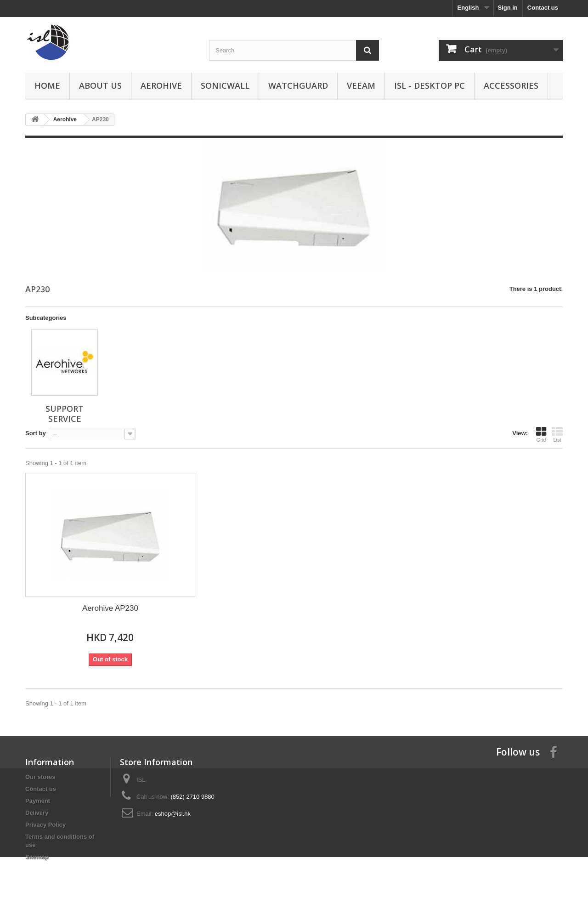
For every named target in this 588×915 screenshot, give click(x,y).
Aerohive (161, 85)
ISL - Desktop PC (430, 85)
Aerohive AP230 (110, 608)
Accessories (511, 85)
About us (100, 85)
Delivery (37, 813)
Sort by (36, 433)
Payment (38, 801)
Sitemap (37, 857)
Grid (541, 434)
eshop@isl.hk (173, 814)
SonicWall (225, 85)
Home (47, 85)
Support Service (65, 414)
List (557, 434)
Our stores (40, 777)
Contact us (543, 8)
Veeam (361, 85)
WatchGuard (298, 85)
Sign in (507, 8)
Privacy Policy (45, 825)
